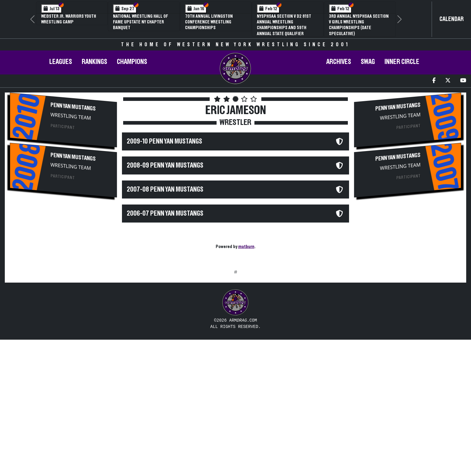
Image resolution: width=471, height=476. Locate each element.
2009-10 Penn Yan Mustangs (164, 141)
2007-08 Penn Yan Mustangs (165, 189)
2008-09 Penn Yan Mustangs (165, 165)
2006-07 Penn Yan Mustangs (165, 214)
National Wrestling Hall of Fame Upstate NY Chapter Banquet (141, 22)
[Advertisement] (63, 254)
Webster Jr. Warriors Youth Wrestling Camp (69, 19)
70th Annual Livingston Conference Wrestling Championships (209, 22)
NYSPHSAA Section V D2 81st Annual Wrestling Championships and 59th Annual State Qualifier (284, 25)
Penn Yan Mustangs (73, 107)
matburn (246, 247)
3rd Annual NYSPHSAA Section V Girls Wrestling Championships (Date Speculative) (359, 25)
